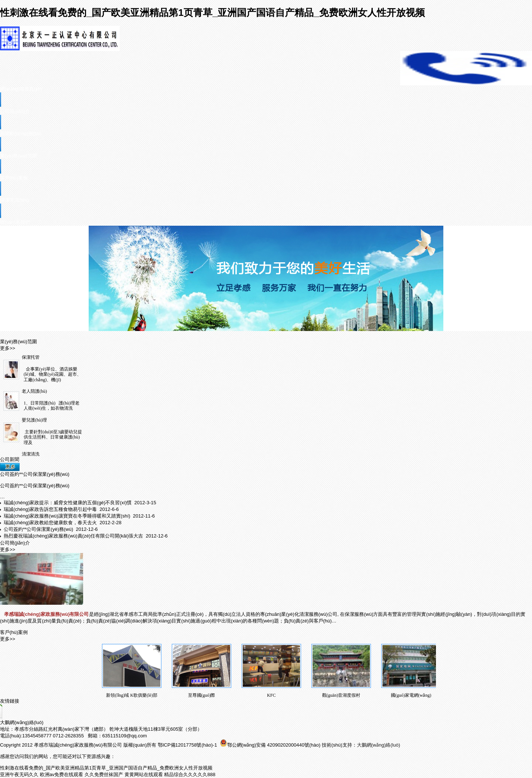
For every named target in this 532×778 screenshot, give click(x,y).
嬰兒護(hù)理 (34, 420)
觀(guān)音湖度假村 (341, 695)
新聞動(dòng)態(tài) (21, 134)
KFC (271, 695)
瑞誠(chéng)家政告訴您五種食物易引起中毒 (51, 509)
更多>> (8, 348)
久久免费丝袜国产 (104, 774)
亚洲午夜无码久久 (19, 774)
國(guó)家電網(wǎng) (411, 695)
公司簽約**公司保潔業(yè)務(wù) (35, 474)
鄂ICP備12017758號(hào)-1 (188, 745)
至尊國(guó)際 (202, 695)
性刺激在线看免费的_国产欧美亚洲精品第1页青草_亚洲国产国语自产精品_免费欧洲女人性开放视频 (212, 13)
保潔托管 (31, 357)
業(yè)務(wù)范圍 (18, 156)
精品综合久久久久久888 (190, 774)
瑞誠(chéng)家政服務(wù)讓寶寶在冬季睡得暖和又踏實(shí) (68, 516)
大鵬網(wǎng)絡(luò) (22, 722)
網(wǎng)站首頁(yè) (21, 89)
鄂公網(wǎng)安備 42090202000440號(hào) (270, 745)
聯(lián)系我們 (15, 222)
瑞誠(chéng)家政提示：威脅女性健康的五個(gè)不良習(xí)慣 (68, 503)
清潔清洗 (31, 454)
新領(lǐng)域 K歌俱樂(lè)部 (132, 695)
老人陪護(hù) (34, 391)
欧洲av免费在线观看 (62, 774)
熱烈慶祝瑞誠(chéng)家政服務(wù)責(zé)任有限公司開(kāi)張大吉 (74, 536)
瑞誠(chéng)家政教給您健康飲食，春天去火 (51, 523)
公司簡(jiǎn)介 (15, 111)
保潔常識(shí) (14, 200)
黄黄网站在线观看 (144, 774)
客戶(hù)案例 (14, 178)
